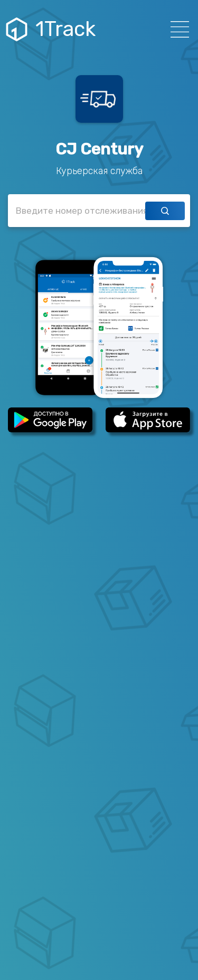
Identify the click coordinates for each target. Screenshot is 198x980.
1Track (52, 29)
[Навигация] (177, 29)
